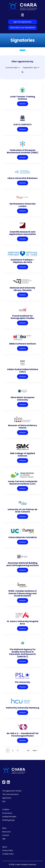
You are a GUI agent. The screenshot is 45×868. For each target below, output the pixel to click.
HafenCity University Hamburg (22, 708)
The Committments (10, 794)
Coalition (6, 809)
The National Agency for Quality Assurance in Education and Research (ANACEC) (22, 653)
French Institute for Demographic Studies (22, 317)
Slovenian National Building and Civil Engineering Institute (22, 564)
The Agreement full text (12, 791)
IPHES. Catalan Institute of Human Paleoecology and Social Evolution (22, 593)
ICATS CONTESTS (23, 124)
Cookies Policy (8, 854)
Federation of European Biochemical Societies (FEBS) (22, 151)
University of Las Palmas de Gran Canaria (22, 511)
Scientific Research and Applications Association (23, 233)
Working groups (8, 820)
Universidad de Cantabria (23, 537)
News (4, 828)
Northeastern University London (23, 205)
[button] (19, 68)
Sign (4, 839)
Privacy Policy (8, 850)
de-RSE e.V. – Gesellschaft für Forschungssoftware (23, 735)
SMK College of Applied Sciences (22, 455)
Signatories (7, 798)
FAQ (4, 801)
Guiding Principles (9, 817)
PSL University (23, 682)
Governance (7, 813)
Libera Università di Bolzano (23, 178)
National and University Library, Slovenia (22, 289)
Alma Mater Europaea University (22, 399)
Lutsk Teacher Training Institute (22, 98)
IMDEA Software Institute (23, 344)
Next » (35, 751)
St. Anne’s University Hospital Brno (23, 622)
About (5, 847)
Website (23, 104)
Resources (6, 832)
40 (28, 751)
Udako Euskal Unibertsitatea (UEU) (23, 371)
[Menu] (22, 15)
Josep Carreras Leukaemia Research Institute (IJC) (22, 483)
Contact (6, 835)
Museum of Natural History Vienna (22, 427)
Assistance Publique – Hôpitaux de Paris (22, 261)
